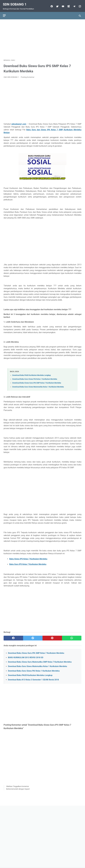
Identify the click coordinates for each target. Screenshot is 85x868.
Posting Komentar (28, 75)
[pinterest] (52, 636)
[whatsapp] (72, 636)
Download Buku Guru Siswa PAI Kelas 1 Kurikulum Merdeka (35, 377)
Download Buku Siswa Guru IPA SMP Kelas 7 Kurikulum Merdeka (37, 381)
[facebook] (51, 5)
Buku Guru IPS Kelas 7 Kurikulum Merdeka (28, 563)
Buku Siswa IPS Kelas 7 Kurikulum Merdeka (28, 557)
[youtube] (62, 5)
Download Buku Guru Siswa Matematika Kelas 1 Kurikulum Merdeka (38, 385)
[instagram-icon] (79, 5)
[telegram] (73, 5)
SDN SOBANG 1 (15, 3)
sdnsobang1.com (19, 122)
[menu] (5, 13)
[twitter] (56, 5)
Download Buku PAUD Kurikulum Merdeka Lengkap (32, 374)
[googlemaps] (68, 5)
